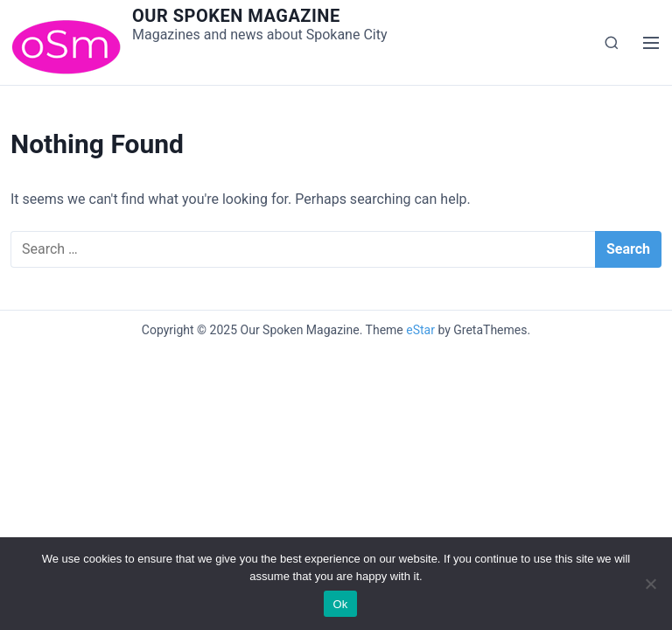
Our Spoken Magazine (236, 16)
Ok (340, 604)
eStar (420, 330)
